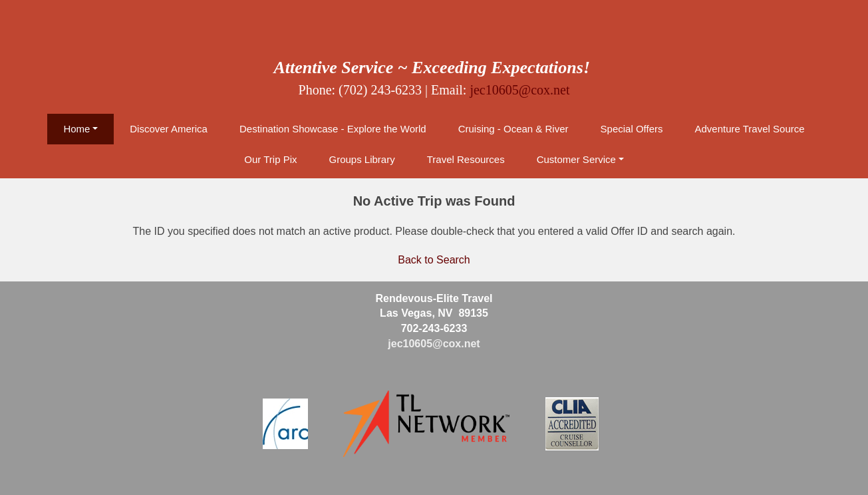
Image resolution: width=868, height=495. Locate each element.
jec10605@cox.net (519, 90)
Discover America (169, 129)
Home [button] (76, 129)
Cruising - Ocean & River (513, 129)
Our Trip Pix (270, 159)
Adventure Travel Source (749, 129)
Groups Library (362, 159)
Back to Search (434, 260)
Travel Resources (466, 159)
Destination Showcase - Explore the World (333, 129)
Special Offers (632, 129)
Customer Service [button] (576, 159)
